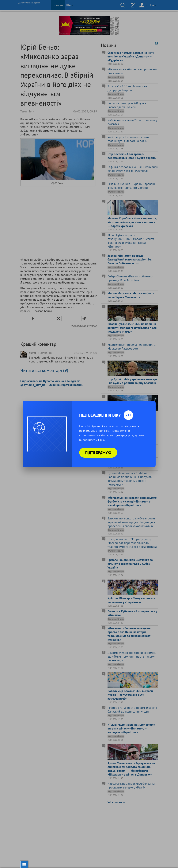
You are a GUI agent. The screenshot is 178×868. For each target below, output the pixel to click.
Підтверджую (98, 453)
